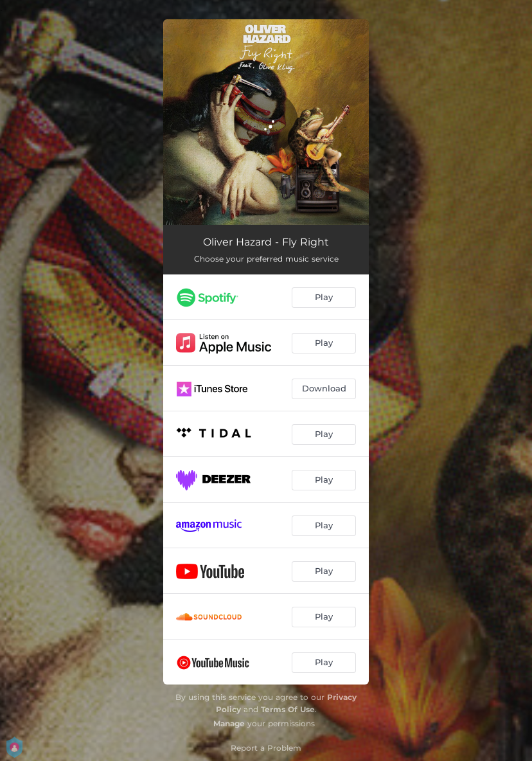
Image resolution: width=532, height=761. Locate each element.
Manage (229, 723)
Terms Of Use (288, 709)
